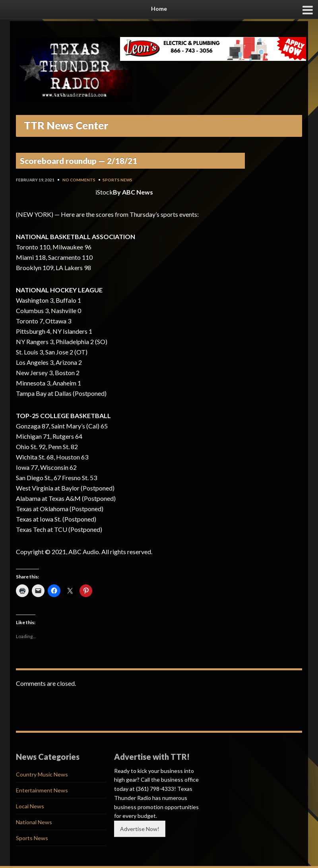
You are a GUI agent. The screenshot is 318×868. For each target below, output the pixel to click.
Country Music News (42, 774)
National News (34, 822)
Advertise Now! (140, 829)
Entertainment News (42, 790)
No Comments (79, 180)
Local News (30, 806)
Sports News (117, 180)
